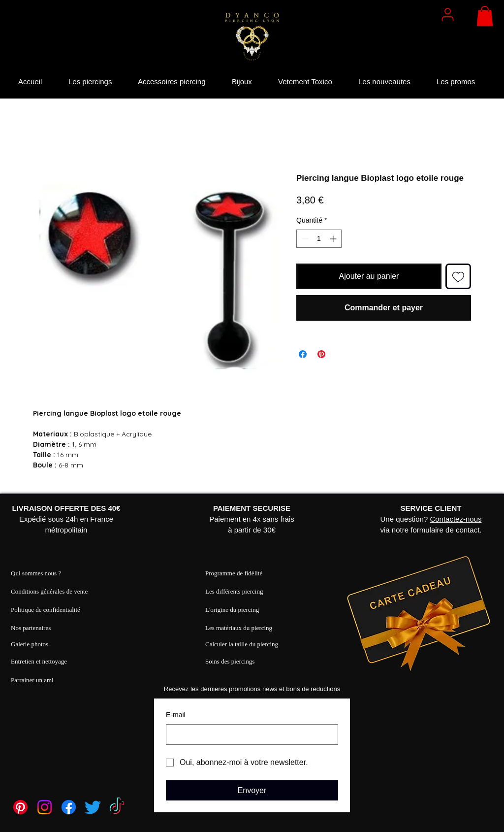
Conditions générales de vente (49, 591)
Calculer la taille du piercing (242, 644)
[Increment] (334, 239)
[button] (485, 16)
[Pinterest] (20, 807)
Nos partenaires (31, 628)
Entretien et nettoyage (39, 661)
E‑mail (176, 715)
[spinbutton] (319, 239)
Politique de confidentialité (46, 610)
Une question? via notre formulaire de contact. (431, 519)
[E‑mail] (249, 734)
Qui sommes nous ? (36, 573)
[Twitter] (93, 807)
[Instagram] (45, 807)
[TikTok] (117, 807)
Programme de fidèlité (234, 573)
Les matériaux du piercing (239, 628)
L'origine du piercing (232, 610)
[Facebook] (69, 807)
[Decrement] (304, 239)
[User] (447, 14)
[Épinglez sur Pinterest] (321, 354)
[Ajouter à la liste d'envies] (458, 276)
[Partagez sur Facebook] (303, 354)
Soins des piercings (230, 661)
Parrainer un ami (32, 680)
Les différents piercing (234, 591)
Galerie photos (30, 644)
